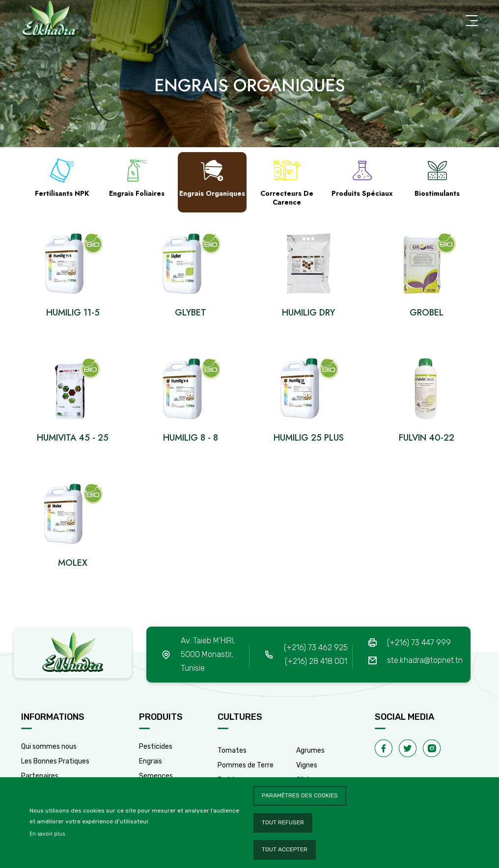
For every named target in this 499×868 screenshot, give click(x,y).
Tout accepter (285, 849)
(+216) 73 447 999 (419, 643)
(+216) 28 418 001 (316, 661)
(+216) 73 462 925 (316, 647)
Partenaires (40, 776)
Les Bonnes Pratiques (55, 761)
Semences (156, 776)
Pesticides (156, 747)
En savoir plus (47, 834)
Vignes (307, 765)
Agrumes (310, 750)
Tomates (232, 750)
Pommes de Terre (246, 765)
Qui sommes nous (49, 747)
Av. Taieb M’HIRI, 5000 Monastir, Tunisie (208, 654)
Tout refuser (283, 822)
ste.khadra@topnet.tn (425, 660)
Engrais (151, 761)
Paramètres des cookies (300, 795)
